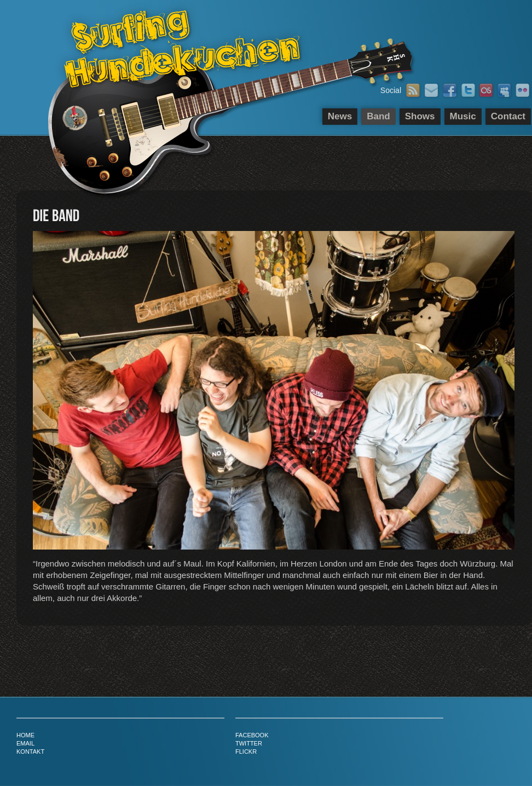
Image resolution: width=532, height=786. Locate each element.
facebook (252, 735)
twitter (249, 743)
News (340, 116)
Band (378, 116)
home (25, 735)
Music (463, 116)
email (25, 743)
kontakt (30, 752)
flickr (246, 752)
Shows (420, 116)
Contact (508, 116)
